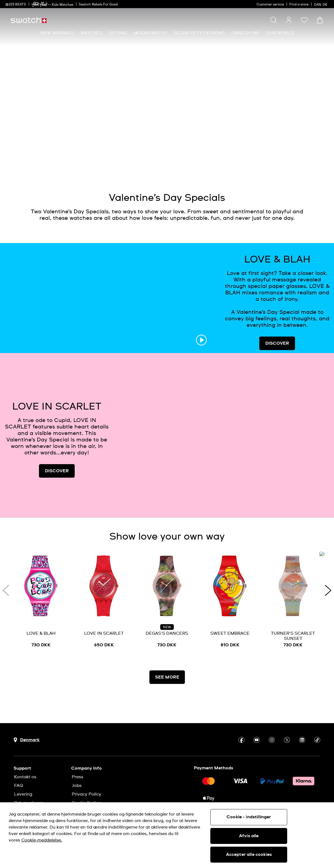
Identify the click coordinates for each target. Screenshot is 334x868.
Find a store (299, 5)
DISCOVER (277, 343)
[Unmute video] (312, 159)
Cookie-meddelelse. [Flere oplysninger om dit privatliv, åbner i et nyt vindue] (42, 840)
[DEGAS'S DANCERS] (167, 601)
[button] (304, 20)
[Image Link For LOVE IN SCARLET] (224, 435)
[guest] (289, 20)
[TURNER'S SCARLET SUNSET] (293, 601)
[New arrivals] (57, 33)
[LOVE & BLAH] (41, 601)
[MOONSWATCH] (150, 33)
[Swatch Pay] (245, 33)
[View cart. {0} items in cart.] (320, 20)
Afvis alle (249, 836)
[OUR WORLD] (280, 33)
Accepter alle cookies (249, 854)
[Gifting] (118, 33)
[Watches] (91, 33)
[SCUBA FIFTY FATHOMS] (199, 33)
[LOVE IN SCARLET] (104, 601)
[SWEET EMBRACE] (230, 601)
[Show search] (274, 20)
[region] (167, 835)
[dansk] (321, 4)
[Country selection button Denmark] (27, 740)
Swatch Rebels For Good (98, 5)
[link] (40, 4)
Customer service (270, 5)
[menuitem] (57, 33)
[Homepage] (29, 20)
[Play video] (299, 159)
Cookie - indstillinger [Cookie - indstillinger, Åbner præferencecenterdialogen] (249, 817)
